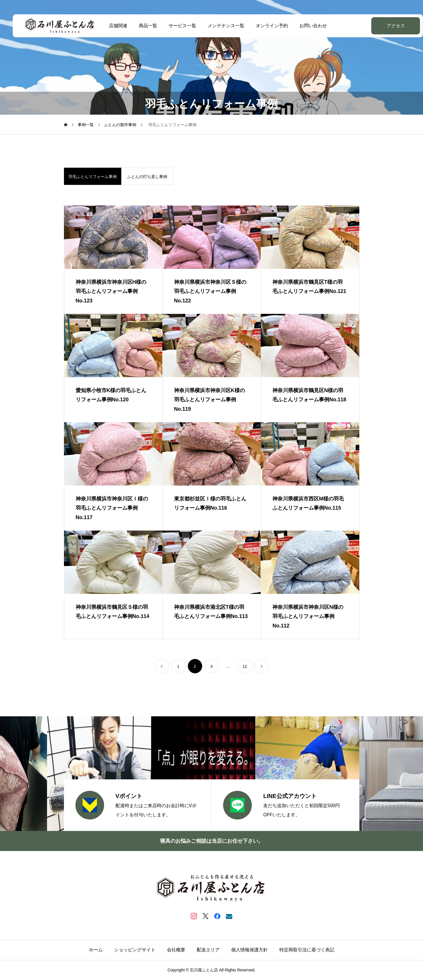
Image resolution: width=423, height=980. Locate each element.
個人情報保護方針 (249, 950)
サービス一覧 (176, 26)
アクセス (381, 26)
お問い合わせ (307, 26)
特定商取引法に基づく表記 (307, 950)
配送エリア (208, 950)
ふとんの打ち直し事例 (147, 177)
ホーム (96, 950)
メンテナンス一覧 (220, 26)
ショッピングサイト (135, 950)
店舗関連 (112, 26)
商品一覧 (142, 26)
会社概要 (176, 950)
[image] (113, 237)
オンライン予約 (266, 26)
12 (245, 666)
